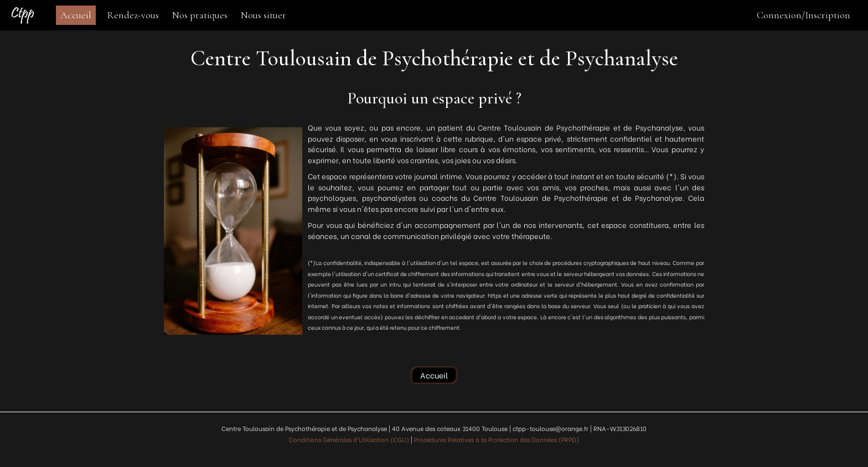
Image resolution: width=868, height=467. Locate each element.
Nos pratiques (200, 15)
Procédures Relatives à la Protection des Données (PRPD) (497, 439)
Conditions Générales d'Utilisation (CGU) (349, 439)
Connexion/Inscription (804, 15)
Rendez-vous (133, 15)
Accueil (76, 15)
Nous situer (263, 15)
